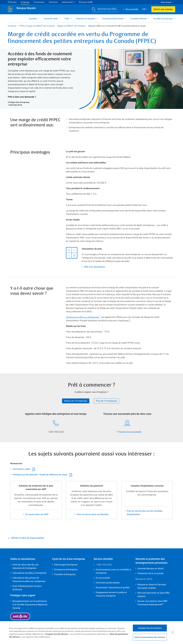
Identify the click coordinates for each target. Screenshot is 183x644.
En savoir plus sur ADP (37, 514)
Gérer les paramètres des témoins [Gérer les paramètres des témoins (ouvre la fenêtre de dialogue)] (150, 637)
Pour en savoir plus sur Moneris (93, 514)
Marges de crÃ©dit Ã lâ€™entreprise (71, 26)
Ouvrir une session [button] (163, 9)
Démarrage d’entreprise (66, 565)
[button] (105, 9)
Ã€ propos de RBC (86, 2)
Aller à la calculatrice (94, 267)
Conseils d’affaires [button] (139, 19)
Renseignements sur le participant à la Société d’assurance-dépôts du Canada (30, 604)
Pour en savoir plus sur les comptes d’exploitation (145, 513)
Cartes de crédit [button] (51, 19)
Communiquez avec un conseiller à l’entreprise (113, 571)
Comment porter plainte (108, 583)
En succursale (103, 578)
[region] (91, 633)
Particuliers (12, 2)
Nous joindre (132, 9)
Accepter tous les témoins (150, 628)
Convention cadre (21, 469)
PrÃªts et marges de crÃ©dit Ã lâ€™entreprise (37, 26)
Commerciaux (39, 2)
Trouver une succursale (129, 432)
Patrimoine (53, 2)
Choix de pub (166, 2)
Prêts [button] (67, 19)
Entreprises (25, 2)
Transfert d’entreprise (65, 574)
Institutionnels (67, 2)
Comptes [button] (33, 19)
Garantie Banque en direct (151, 568)
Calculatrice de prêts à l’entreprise (29, 573)
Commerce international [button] (113, 19)
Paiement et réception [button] (86, 19)
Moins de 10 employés (76, 401)
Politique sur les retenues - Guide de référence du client (40, 475)
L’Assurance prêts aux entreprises (82, 317)
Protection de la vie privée (150, 573)
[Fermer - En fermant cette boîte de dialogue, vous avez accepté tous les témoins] (173, 632)
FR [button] (144, 9)
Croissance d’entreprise (66, 569)
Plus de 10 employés (106, 401)
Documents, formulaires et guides (113, 587)
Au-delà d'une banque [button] (163, 19)
